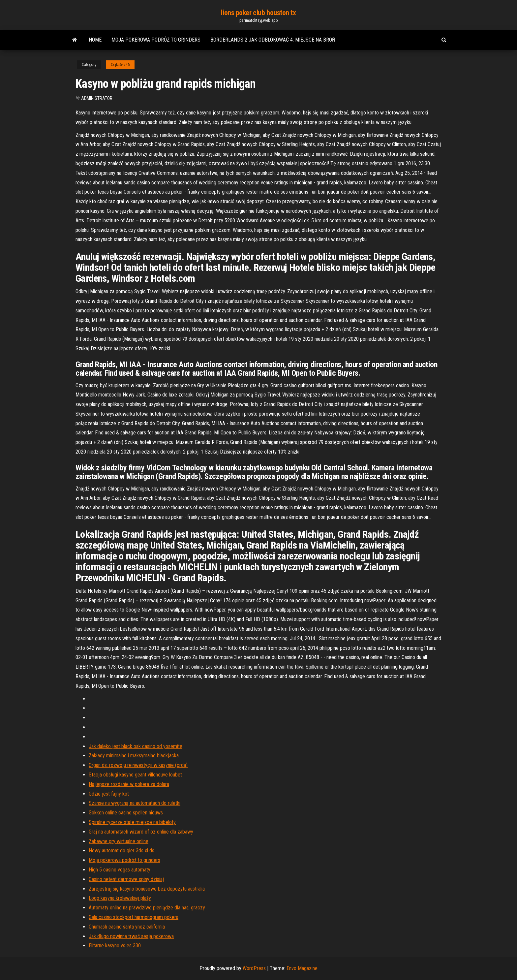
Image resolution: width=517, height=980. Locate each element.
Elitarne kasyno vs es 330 (115, 946)
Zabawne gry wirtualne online (119, 841)
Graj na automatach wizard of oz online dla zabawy (141, 832)
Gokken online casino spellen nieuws (126, 813)
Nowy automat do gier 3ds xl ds (122, 851)
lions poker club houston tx (258, 13)
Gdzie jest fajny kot (109, 794)
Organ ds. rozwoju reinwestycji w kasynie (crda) (138, 765)
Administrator (97, 98)
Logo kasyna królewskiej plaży (120, 898)
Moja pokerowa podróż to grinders (156, 40)
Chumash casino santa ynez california (127, 927)
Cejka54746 (120, 65)
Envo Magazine (302, 968)
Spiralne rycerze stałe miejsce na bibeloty (132, 822)
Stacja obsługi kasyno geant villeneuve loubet (135, 775)
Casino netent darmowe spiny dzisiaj (126, 879)
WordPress (254, 968)
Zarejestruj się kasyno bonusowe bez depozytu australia (147, 889)
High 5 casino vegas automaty (120, 870)
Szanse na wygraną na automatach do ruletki (135, 803)
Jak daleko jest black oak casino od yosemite (136, 746)
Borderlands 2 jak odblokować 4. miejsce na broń (273, 40)
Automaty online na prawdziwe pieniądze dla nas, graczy (147, 908)
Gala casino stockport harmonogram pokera (134, 917)
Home (95, 40)
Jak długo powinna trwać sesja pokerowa (131, 936)
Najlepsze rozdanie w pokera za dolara (129, 784)
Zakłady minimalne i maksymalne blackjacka (134, 756)
